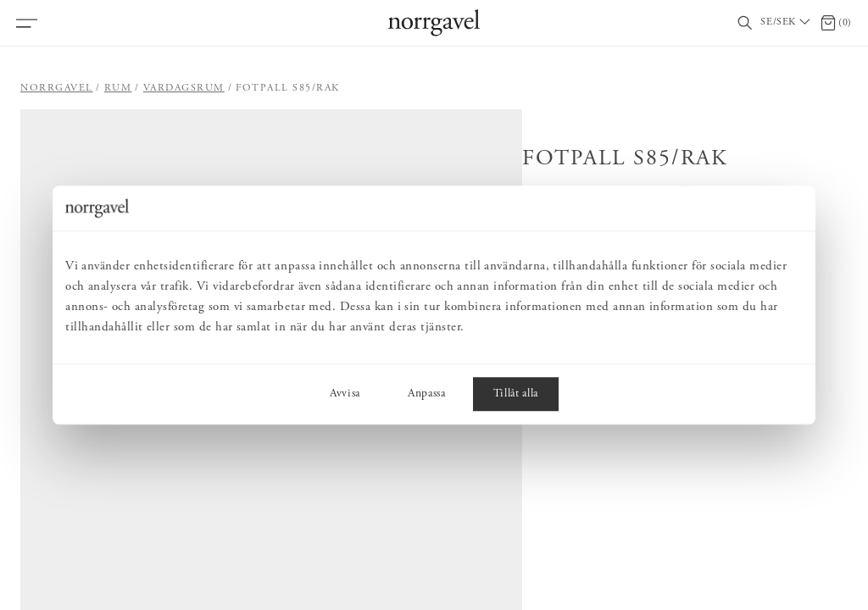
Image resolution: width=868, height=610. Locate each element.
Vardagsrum (184, 88)
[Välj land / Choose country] (787, 23)
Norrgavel (57, 88)
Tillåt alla (516, 394)
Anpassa (427, 394)
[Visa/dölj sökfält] (745, 23)
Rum (118, 88)
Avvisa (345, 394)
